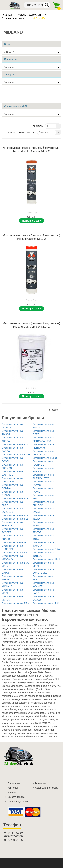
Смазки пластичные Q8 (46, 458)
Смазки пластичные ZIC (46, 603)
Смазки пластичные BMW (16, 455)
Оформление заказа (46, 788)
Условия (12, 792)
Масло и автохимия (31, 15)
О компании (14, 783)
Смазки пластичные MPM (16, 603)
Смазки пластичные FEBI (15, 519)
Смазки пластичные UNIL (47, 559)
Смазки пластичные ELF (15, 498)
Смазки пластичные (14, 19)
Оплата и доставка (18, 801)
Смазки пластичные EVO (15, 515)
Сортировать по (27, 132)
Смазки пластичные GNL (15, 542)
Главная (7, 15)
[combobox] (37, 5)
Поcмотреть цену (31, 221)
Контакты (13, 788)
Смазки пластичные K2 (14, 553)
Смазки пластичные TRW (47, 549)
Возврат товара (16, 797)
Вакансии (40, 783)
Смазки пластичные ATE (15, 444)
